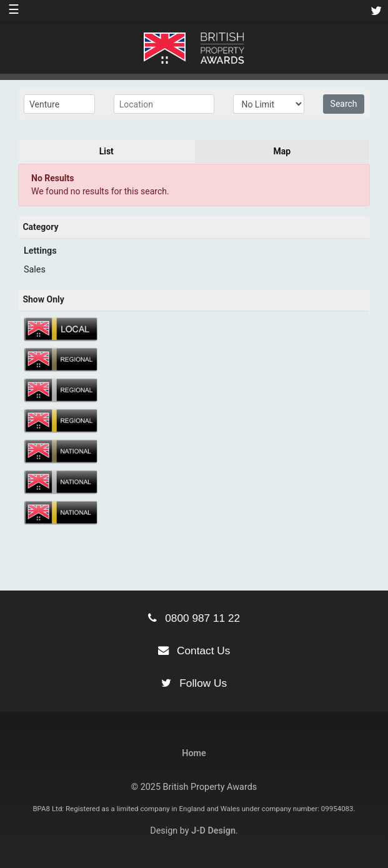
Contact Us (194, 651)
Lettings (40, 251)
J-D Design (213, 831)
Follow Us (194, 683)
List (107, 151)
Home (194, 753)
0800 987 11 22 (194, 618)
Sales (35, 270)
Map (282, 151)
